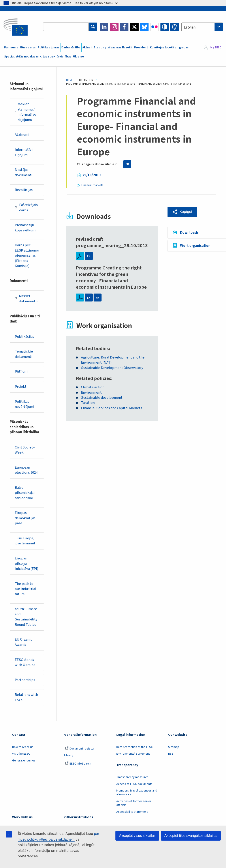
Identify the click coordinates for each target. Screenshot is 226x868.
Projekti (22, 388)
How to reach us (23, 750)
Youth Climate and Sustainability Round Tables (26, 619)
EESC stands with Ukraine (25, 665)
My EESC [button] (216, 48)
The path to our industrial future (26, 591)
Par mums (11, 48)
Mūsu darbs (28, 48)
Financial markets (92, 185)
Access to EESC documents (134, 786)
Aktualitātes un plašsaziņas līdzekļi (107, 48)
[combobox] (202, 27)
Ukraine (78, 57)
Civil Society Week (25, 451)
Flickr (154, 27)
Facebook (124, 27)
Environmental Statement (133, 756)
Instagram (114, 27)
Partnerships (25, 682)
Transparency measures (132, 780)
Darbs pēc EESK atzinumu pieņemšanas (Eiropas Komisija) (27, 256)
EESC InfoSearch (78, 766)
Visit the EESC (21, 756)
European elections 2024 (26, 471)
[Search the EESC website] (66, 27)
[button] (182, 212)
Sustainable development (102, 398)
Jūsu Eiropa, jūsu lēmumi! (25, 543)
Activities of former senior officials (134, 806)
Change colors (175, 27)
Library (69, 758)
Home (69, 80)
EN (89, 256)
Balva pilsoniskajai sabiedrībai (25, 494)
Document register (80, 751)
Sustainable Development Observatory (112, 368)
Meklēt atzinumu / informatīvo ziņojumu (26, 112)
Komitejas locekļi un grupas (169, 48)
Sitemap (174, 750)
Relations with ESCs (27, 700)
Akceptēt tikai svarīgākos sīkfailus (191, 836)
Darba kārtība (71, 48)
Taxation (88, 403)
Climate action (93, 387)
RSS (171, 756)
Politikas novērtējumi (25, 406)
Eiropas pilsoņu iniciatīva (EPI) (27, 566)
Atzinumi (22, 135)
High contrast (165, 27)
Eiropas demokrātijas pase (26, 520)
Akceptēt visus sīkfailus (137, 836)
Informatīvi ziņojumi (24, 153)
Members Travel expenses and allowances (137, 795)
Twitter (134, 27)
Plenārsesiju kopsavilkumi (26, 228)
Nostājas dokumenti (24, 173)
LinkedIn (104, 27)
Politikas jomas (49, 48)
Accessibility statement (132, 815)
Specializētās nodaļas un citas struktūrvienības (38, 57)
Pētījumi (22, 373)
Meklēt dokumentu (26, 300)
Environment (91, 392)
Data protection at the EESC (135, 750)
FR (127, 164)
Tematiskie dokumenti (24, 355)
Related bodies (92, 348)
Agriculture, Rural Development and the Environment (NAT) (113, 360)
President (141, 48)
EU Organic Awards (24, 645)
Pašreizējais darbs (26, 208)
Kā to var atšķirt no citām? (96, 3)
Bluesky (144, 27)
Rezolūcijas (24, 190)
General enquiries (24, 763)
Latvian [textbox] (190, 27)
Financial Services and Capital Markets (112, 408)
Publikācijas (25, 338)
